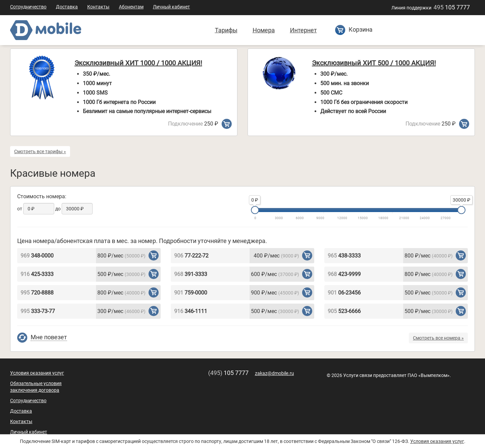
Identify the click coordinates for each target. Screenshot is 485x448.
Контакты (98, 7)
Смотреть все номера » (438, 338)
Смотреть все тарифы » (40, 151)
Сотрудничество (28, 7)
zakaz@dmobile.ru (274, 373)
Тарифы (226, 30)
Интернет (303, 30)
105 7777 (452, 7)
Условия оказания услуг (37, 373)
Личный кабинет (171, 7)
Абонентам (131, 7)
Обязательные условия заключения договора (36, 387)
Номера (264, 30)
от (20, 209)
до (58, 209)
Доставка (67, 7)
